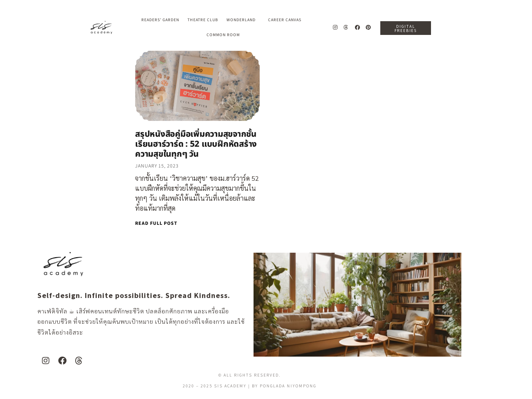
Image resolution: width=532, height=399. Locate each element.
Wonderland (243, 20)
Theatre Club (203, 20)
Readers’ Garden (160, 20)
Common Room (223, 35)
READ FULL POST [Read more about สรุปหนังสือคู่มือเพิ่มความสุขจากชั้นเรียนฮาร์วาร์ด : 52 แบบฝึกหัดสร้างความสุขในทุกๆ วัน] (156, 223)
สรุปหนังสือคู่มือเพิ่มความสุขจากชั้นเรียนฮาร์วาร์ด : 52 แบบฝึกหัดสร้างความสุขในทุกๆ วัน (196, 144)
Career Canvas (287, 20)
